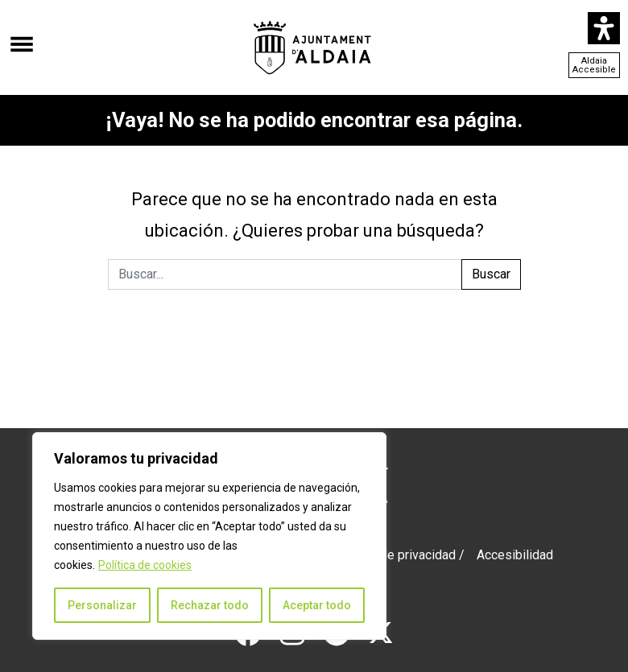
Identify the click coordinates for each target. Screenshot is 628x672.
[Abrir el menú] (22, 36)
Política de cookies (145, 565)
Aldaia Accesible (594, 65)
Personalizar (102, 605)
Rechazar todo (210, 605)
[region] (209, 536)
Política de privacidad (395, 555)
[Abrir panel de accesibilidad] (604, 28)
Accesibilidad (515, 555)
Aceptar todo (317, 605)
